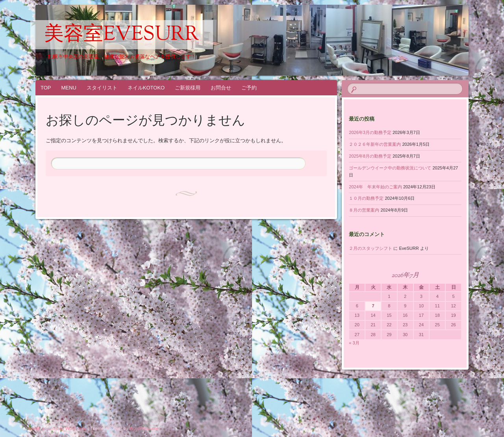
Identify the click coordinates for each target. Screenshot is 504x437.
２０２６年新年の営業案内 (375, 144)
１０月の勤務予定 (366, 198)
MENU (69, 88)
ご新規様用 (188, 88)
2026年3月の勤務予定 (370, 132)
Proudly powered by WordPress (56, 428)
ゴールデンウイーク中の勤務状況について (390, 168)
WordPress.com (145, 428)
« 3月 (354, 343)
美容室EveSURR (122, 35)
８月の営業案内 (364, 210)
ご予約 (249, 88)
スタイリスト (102, 88)
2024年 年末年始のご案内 (375, 187)
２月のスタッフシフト (371, 248)
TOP (46, 88)
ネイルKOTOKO (146, 88)
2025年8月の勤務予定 (370, 156)
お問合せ (221, 88)
